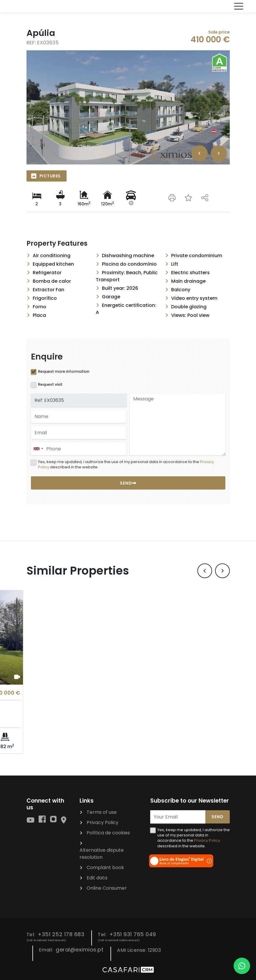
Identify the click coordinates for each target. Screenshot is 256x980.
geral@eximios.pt (80, 950)
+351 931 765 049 (133, 934)
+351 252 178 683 (61, 934)
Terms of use (102, 812)
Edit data (97, 878)
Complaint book (105, 867)
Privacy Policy (103, 822)
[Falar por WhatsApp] (242, 966)
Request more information (64, 371)
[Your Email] (178, 817)
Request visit (50, 384)
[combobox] (79, 449)
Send (218, 817)
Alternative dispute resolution (102, 854)
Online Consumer (107, 888)
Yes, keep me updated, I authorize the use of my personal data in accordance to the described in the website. (126, 464)
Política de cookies (108, 833)
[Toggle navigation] (239, 6)
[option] (128, 107)
